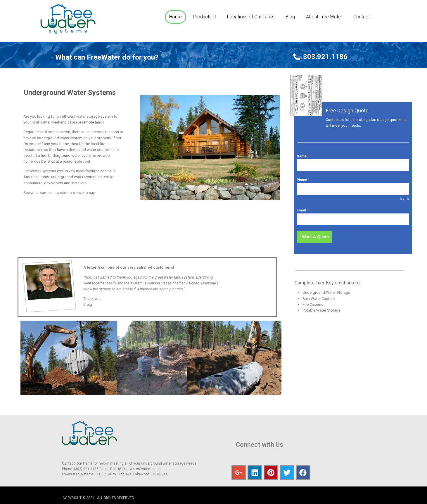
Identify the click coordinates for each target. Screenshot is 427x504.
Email (303, 210)
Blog (290, 17)
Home (176, 17)
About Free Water (324, 17)
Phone (303, 180)
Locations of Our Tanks (251, 17)
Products (204, 17)
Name (303, 156)
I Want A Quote (314, 237)
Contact (362, 17)
